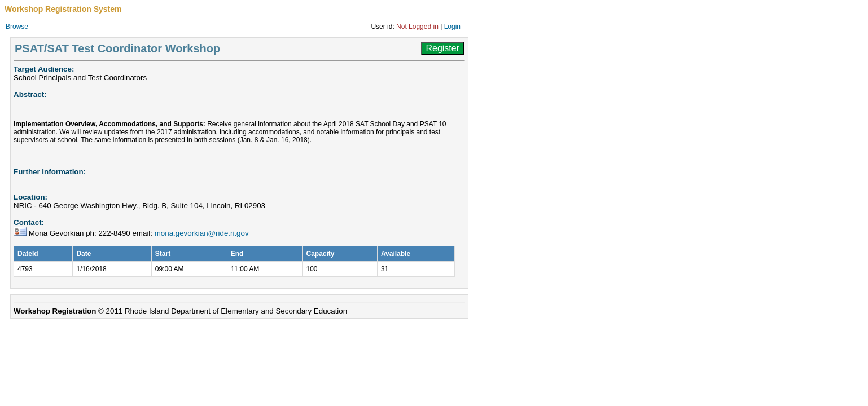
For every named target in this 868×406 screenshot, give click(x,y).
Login (452, 27)
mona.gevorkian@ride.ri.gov (202, 233)
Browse (17, 27)
